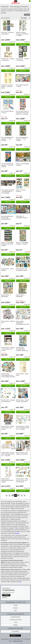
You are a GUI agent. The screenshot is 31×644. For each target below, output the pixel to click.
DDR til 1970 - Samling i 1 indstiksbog (8, 59)
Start (7, 495)
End (25, 495)
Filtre (27, 15)
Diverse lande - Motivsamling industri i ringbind (7, 480)
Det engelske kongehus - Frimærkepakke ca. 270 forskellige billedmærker (8, 192)
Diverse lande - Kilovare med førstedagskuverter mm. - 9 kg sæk (8, 454)
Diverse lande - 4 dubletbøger (6, 296)
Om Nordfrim (15, 631)
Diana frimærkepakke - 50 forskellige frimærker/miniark (8, 218)
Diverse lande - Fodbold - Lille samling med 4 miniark (8, 349)
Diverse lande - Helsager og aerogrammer (8, 401)
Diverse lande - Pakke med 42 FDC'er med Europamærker (22, 480)
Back (9, 495)
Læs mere (3, 13)
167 (18, 495)
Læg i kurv (8, 44)
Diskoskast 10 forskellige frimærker (22, 217)
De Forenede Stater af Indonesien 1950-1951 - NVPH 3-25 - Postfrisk (23, 113)
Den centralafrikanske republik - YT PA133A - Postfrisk (8, 165)
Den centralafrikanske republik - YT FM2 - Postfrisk (22, 139)
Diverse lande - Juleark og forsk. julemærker (22, 401)
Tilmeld (6, 595)
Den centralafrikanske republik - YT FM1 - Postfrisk (7, 139)
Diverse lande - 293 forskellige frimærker (22, 269)
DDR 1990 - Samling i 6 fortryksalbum (8, 33)
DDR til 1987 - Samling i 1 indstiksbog (23, 59)
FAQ (15, 611)
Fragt (15, 622)
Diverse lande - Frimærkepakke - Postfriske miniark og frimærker (22, 350)
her (20, 582)
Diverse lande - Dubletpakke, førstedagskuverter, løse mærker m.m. (23, 323)
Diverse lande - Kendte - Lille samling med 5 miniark (8, 428)
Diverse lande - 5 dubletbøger (21, 296)
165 (13, 495)
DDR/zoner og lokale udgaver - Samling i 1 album (7, 86)
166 (15, 495)
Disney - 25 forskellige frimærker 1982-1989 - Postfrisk (7, 244)
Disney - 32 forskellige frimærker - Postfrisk (22, 243)
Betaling (15, 625)
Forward (22, 495)
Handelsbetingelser (16, 617)
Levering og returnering (15, 620)
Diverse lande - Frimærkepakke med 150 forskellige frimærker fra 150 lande (8, 376)
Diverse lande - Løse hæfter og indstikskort (22, 453)
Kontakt (15, 605)
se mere (17, 533)
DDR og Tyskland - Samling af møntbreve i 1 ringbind (22, 34)
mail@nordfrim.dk (18, 641)
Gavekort (15, 608)
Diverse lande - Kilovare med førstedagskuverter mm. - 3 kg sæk (23, 428)
